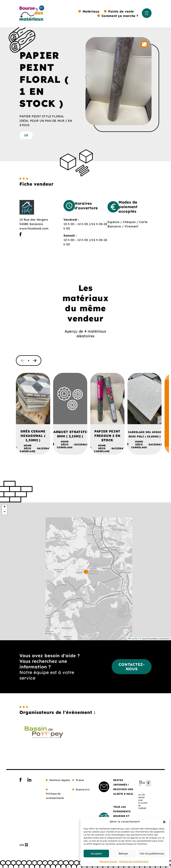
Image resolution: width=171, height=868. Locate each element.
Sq (25, 845)
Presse (80, 780)
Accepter (96, 854)
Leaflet (133, 639)
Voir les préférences (152, 854)
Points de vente (121, 11)
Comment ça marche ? (120, 16)
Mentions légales (108, 861)
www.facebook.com (34, 228)
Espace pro (83, 789)
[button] (164, 822)
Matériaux (91, 11)
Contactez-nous (132, 667)
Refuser (123, 854)
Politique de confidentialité (134, 861)
